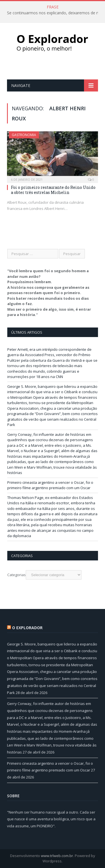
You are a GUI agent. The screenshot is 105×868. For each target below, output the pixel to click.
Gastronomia (24, 135)
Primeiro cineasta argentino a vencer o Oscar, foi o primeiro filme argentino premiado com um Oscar (50, 485)
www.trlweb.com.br (57, 856)
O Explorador (27, 628)
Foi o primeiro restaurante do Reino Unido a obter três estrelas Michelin (53, 190)
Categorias (17, 575)
